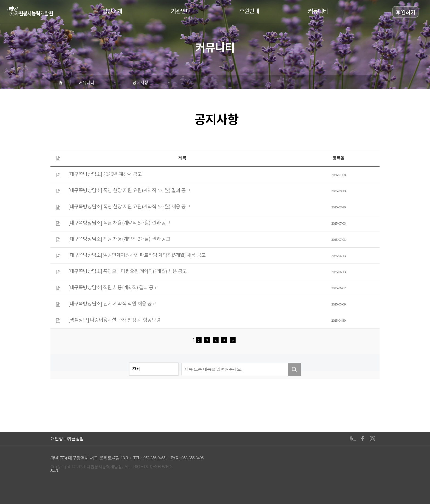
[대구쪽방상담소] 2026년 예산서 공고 (105, 175)
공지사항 (140, 82)
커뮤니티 (318, 12)
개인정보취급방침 (67, 439)
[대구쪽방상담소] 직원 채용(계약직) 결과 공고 (113, 288)
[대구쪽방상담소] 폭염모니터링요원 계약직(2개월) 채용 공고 (128, 272)
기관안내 (181, 12)
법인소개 (112, 12)
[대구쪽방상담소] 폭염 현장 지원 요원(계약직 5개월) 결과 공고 (129, 191)
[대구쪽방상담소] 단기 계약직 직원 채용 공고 (112, 304)
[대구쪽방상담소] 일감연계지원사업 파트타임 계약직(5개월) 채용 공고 (137, 256)
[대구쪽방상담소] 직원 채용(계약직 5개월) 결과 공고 (119, 223)
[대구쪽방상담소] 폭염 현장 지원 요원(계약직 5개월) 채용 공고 (129, 207)
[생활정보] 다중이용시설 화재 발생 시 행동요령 (114, 320)
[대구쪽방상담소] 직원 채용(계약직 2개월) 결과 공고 (119, 239)
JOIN (54, 470)
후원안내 (249, 12)
